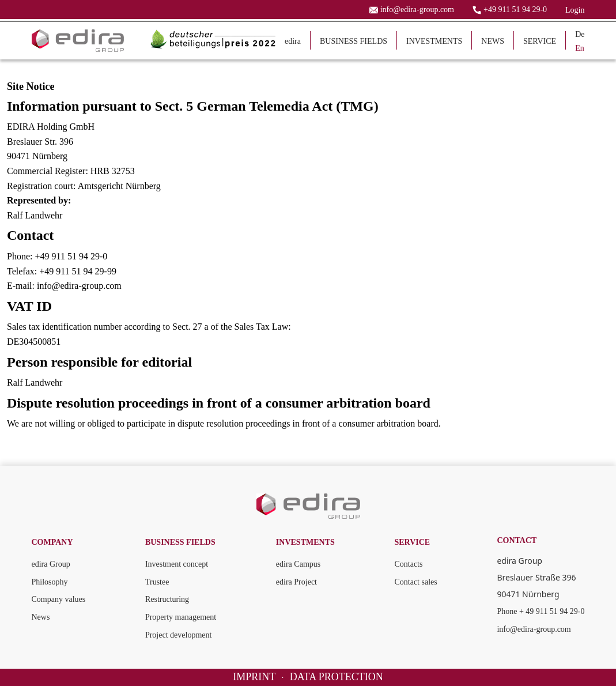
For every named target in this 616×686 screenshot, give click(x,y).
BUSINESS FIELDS (354, 41)
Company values (59, 599)
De (580, 34)
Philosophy (50, 582)
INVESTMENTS (434, 41)
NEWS (493, 41)
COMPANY (52, 542)
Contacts (408, 564)
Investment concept (177, 564)
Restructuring (167, 599)
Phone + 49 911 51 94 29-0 (541, 611)
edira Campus (298, 564)
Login (575, 10)
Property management (181, 617)
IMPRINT (254, 677)
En (580, 48)
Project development (178, 635)
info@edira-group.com (534, 629)
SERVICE (540, 41)
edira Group (51, 564)
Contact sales (415, 582)
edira (293, 41)
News (41, 617)
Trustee (157, 582)
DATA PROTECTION (337, 677)
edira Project (296, 582)
